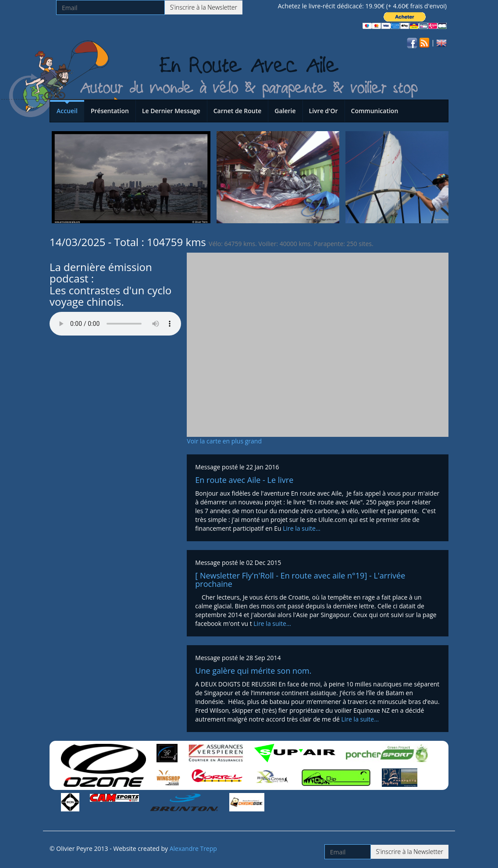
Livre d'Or (324, 111)
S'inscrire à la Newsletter (204, 7)
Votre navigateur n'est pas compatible (115, 324)
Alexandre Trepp (193, 848)
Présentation (110, 111)
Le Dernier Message (171, 111)
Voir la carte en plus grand (224, 441)
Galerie (285, 111)
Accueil (67, 111)
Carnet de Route (238, 111)
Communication (375, 111)
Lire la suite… (302, 528)
